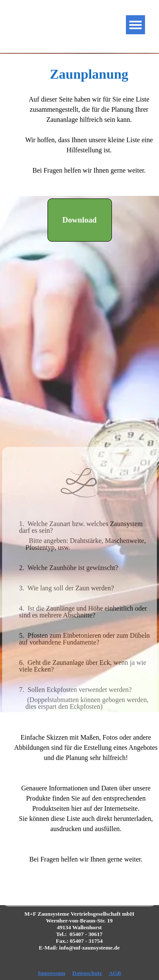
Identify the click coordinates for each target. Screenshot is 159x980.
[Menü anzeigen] (135, 25)
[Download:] (80, 220)
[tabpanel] (79, 125)
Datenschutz (87, 973)
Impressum (51, 973)
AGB (115, 973)
